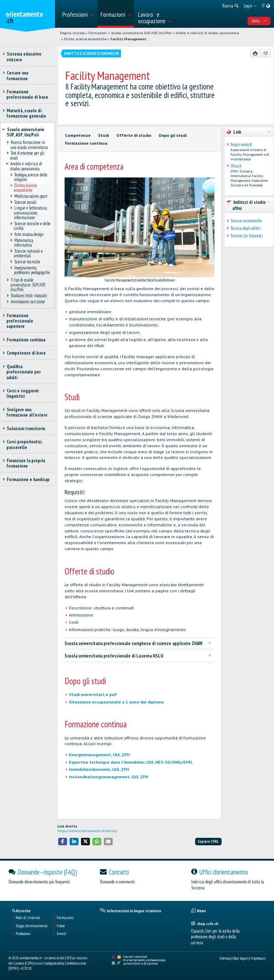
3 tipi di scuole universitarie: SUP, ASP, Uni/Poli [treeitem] (28, 285)
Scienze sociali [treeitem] (25, 202)
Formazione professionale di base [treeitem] (27, 94)
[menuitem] (78, 14)
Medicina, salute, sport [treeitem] (31, 196)
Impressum (258, 958)
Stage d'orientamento (32, 926)
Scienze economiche (246, 221)
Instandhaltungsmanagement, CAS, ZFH (108, 777)
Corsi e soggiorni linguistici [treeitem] (22, 393)
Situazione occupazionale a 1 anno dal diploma (116, 702)
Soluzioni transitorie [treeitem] (26, 429)
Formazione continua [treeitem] (26, 340)
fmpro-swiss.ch (241, 145)
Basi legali (241, 958)
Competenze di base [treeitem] (26, 353)
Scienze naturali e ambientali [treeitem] (28, 253)
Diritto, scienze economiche (85, 39)
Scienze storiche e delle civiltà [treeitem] (32, 226)
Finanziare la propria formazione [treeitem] (26, 463)
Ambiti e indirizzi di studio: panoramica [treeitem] (26, 166)
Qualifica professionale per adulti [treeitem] (24, 372)
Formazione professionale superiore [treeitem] (20, 321)
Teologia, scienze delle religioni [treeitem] (31, 177)
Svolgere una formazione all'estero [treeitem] (27, 412)
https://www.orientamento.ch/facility (87, 831)
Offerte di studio (134, 135)
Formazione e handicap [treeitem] (28, 479)
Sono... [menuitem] (259, 21)
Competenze (78, 135)
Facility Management (129, 39)
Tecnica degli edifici (245, 228)
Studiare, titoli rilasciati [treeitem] (29, 296)
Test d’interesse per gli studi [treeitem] (27, 156)
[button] (63, 842)
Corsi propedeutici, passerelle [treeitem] (24, 444)
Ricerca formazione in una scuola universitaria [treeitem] (29, 145)
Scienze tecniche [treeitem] (27, 262)
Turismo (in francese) (247, 236)
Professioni (23, 934)
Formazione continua (86, 143)
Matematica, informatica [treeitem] (24, 243)
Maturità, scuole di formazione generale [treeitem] (26, 113)
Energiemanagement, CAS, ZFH (99, 755)
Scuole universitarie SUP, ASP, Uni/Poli (141, 33)
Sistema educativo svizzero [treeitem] (24, 57)
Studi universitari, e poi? (93, 694)
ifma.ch (236, 166)
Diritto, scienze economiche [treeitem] (26, 188)
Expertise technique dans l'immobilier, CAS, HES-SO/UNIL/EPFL (131, 762)
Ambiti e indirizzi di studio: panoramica (207, 33)
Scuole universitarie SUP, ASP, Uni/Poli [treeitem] (26, 132)
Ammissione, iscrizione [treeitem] (28, 302)
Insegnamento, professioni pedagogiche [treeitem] (32, 270)
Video (61, 926)
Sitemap (225, 958)
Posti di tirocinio (28, 918)
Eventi (62, 934)
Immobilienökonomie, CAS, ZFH (99, 769)
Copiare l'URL (208, 841)
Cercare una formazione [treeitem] (17, 76)
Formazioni (98, 33)
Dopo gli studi (173, 135)
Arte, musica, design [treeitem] (29, 235)
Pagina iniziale (72, 33)
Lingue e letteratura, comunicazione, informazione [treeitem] (30, 213)
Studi (103, 135)
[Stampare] (255, 53)
